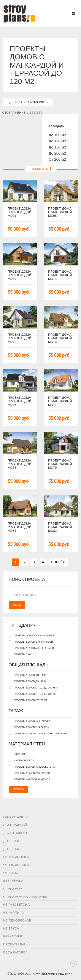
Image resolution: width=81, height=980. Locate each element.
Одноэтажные (16, 817)
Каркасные (13, 936)
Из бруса (11, 928)
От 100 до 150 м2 (17, 857)
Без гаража (13, 881)
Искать (18, 789)
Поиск (17, 605)
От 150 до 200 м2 (17, 865)
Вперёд (58, 562)
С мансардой (15, 825)
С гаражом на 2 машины (25, 897)
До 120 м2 (11, 849)
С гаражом (13, 889)
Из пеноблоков (17, 920)
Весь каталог (15, 952)
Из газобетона (16, 904)
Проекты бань (16, 944)
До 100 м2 (11, 841)
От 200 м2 (11, 873)
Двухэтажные (16, 833)
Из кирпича (13, 912)
